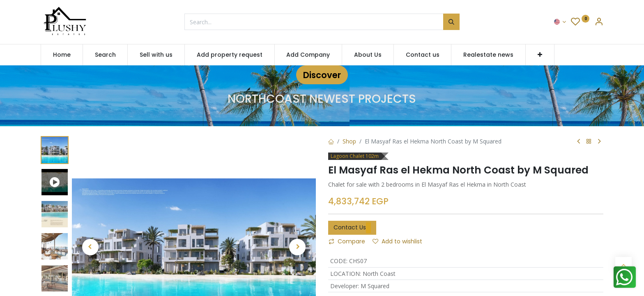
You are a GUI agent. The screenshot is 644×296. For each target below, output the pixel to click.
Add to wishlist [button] (397, 241)
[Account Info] (599, 22)
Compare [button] (347, 241)
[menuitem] (62, 55)
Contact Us (352, 228)
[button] (540, 55)
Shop (349, 141)
